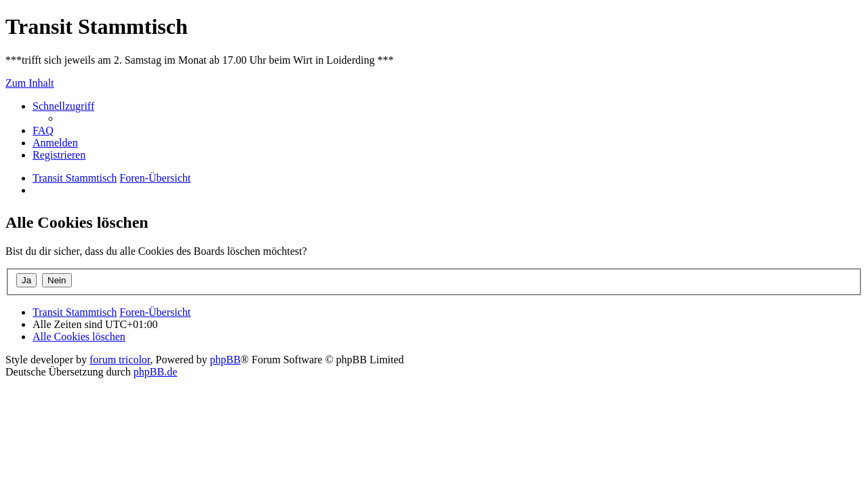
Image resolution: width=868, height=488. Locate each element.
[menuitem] (43, 130)
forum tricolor (120, 360)
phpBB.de (155, 372)
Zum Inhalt (30, 83)
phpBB (225, 360)
